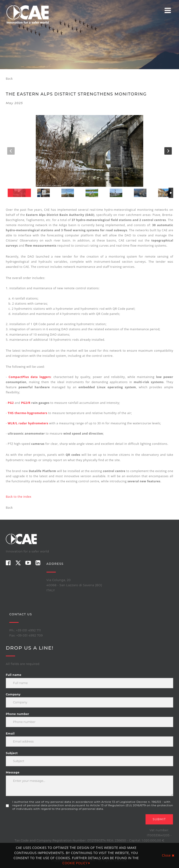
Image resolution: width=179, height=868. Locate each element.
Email (10, 734)
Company (13, 694)
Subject (12, 753)
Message (13, 772)
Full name (14, 675)
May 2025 (14, 103)
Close (168, 855)
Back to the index (19, 497)
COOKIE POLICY (76, 863)
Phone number (17, 714)
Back (9, 79)
